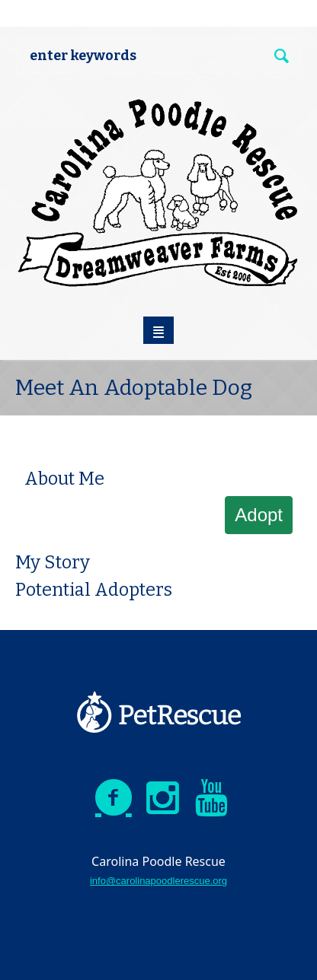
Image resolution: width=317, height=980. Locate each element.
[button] (45, 444)
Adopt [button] (259, 515)
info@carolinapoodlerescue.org (158, 881)
